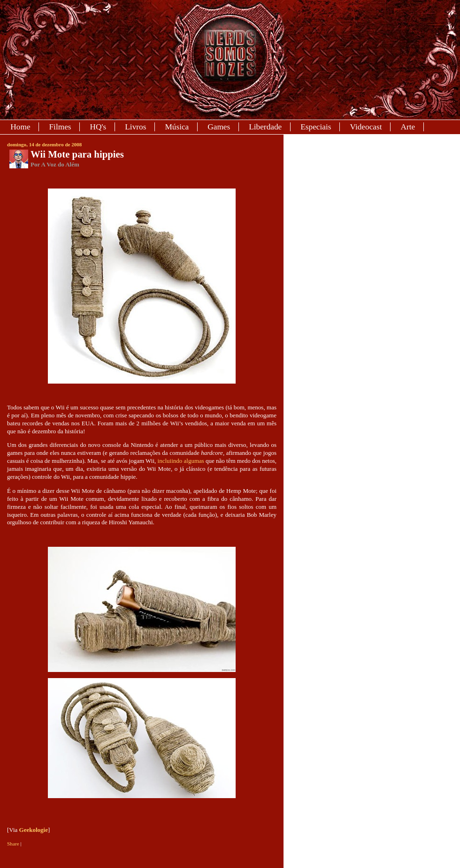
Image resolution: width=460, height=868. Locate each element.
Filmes (60, 127)
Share (13, 844)
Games (219, 127)
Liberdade (265, 127)
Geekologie (34, 830)
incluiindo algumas (181, 461)
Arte (408, 127)
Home (20, 127)
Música (177, 127)
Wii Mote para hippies (77, 154)
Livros (135, 127)
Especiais (316, 127)
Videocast (366, 127)
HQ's (98, 127)
